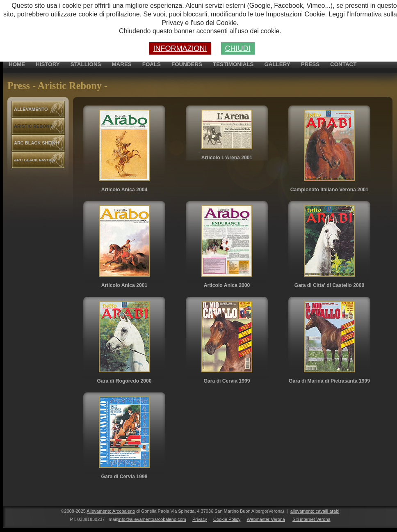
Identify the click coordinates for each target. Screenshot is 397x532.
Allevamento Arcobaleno (111, 511)
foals (152, 64)
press (310, 64)
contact (343, 64)
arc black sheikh (37, 143)
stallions (86, 64)
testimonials (233, 64)
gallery (277, 64)
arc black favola (35, 160)
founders (187, 64)
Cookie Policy (227, 519)
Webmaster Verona (266, 519)
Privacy (200, 519)
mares (121, 64)
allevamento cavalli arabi (315, 511)
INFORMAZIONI (180, 48)
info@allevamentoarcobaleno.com (152, 519)
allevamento (31, 109)
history (48, 64)
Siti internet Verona (311, 519)
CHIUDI (238, 48)
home (17, 64)
